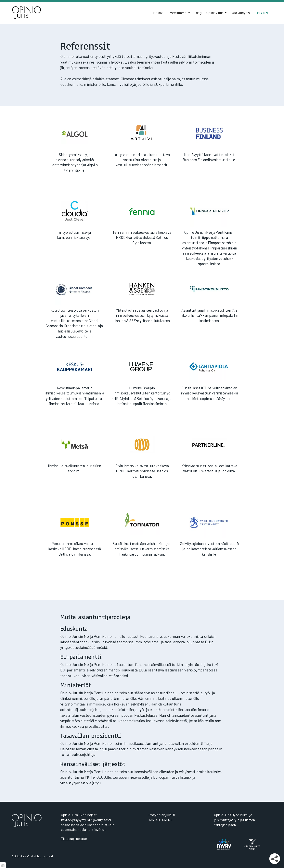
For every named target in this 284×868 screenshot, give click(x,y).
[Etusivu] (32, 13)
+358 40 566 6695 (161, 820)
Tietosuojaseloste (74, 838)
